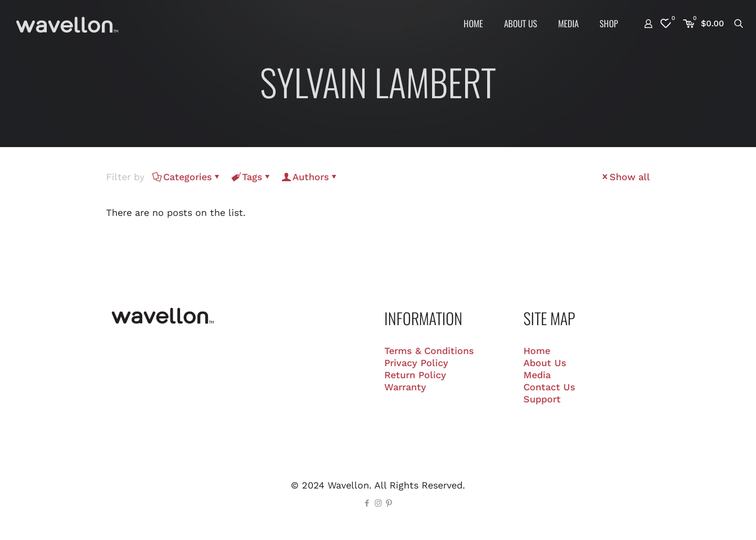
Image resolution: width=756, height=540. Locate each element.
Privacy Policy (416, 363)
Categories (187, 177)
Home (537, 351)
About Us (545, 363)
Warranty (405, 387)
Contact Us (549, 387)
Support (542, 399)
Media (537, 375)
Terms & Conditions (429, 351)
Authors (310, 177)
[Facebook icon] (367, 503)
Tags (251, 177)
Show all (625, 177)
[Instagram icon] (378, 503)
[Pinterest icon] (389, 503)
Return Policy (415, 375)
